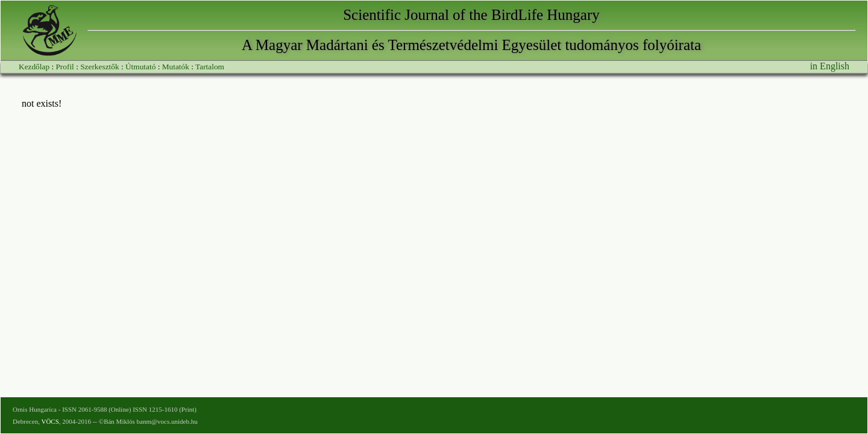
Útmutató (140, 67)
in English (830, 66)
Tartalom (210, 67)
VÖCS (50, 421)
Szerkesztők (99, 67)
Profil (64, 67)
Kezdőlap (34, 67)
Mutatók (176, 67)
